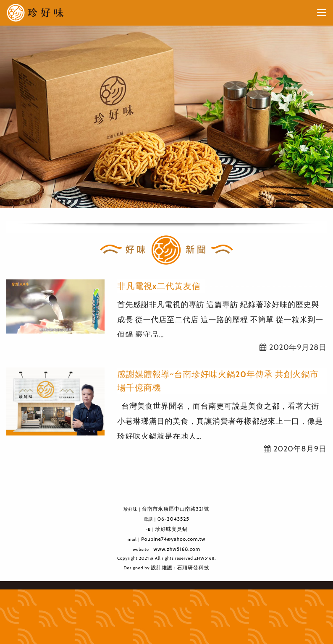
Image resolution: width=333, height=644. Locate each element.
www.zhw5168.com (177, 549)
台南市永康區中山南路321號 (176, 509)
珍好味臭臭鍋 (172, 529)
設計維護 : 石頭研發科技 (180, 567)
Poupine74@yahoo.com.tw (173, 539)
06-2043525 (173, 519)
